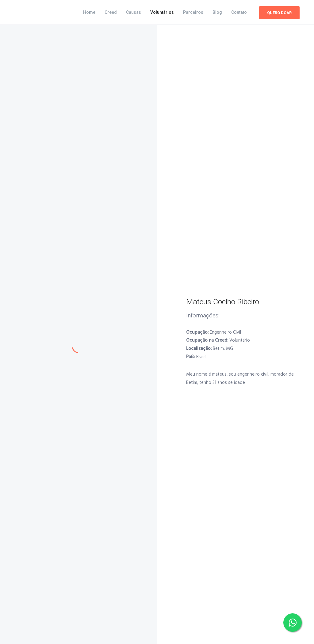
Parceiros (193, 12)
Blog (217, 12)
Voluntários (162, 12)
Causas (134, 12)
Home (89, 12)
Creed (111, 12)
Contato (239, 12)
